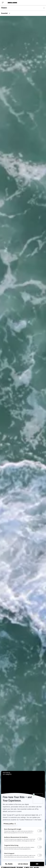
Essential (4, 13)
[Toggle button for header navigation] (3, 3)
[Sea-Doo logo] (12, 3)
